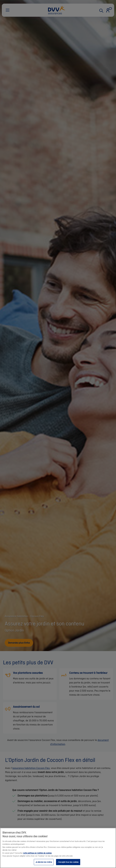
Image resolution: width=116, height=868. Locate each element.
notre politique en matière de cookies (37, 859)
